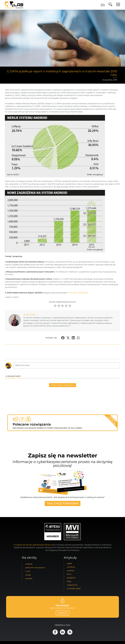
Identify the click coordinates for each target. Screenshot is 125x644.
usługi (28, 575)
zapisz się (63, 613)
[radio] (55, 306)
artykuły (29, 564)
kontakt (29, 578)
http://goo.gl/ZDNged (78, 293)
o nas (28, 571)
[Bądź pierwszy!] (67, 366)
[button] (63, 338)
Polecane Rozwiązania (35, 568)
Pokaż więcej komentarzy (63, 385)
